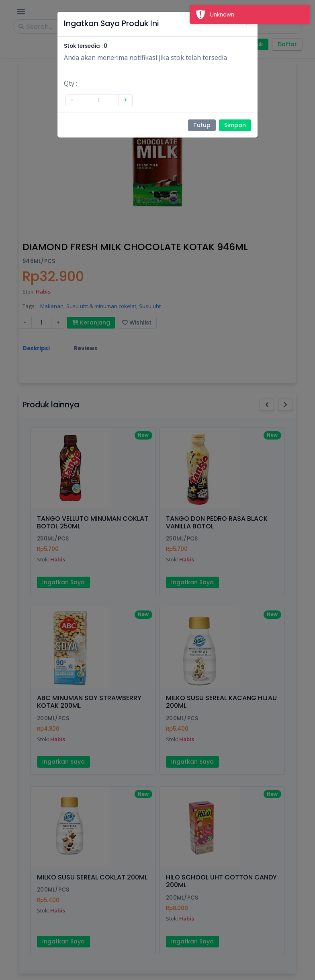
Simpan (235, 125)
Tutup (202, 125)
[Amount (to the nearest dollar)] (99, 100)
